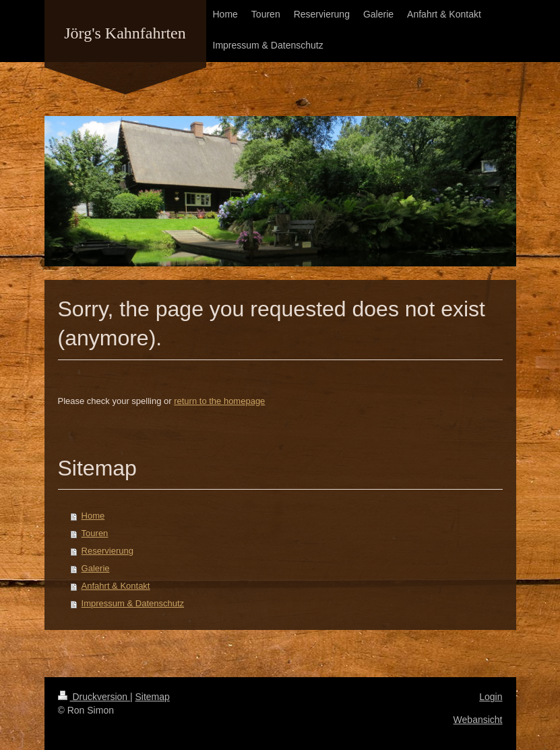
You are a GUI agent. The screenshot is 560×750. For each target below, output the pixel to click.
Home (93, 516)
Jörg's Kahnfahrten (125, 33)
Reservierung (107, 551)
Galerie (96, 568)
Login (491, 697)
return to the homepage (219, 401)
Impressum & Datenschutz (133, 603)
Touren (95, 533)
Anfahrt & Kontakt (116, 586)
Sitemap (153, 697)
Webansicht (478, 720)
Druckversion (94, 697)
